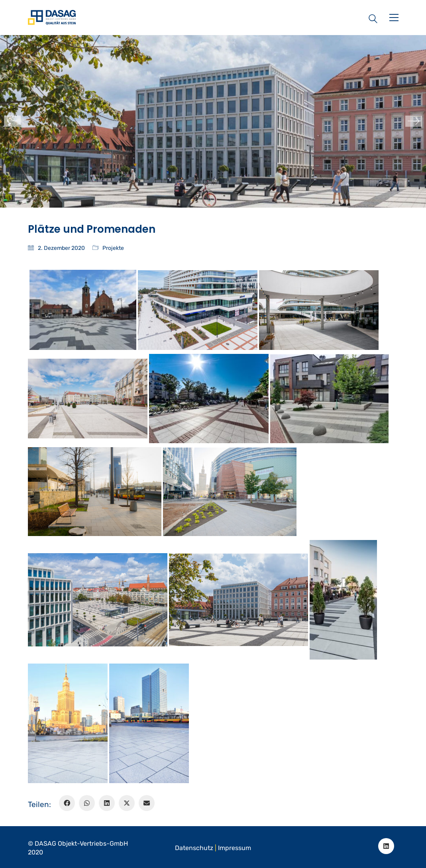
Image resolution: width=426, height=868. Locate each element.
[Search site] (373, 18)
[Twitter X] (127, 803)
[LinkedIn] (107, 803)
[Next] (414, 121)
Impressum (235, 848)
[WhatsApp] (87, 803)
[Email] (147, 803)
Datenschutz (194, 848)
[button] (394, 18)
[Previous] (12, 121)
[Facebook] (67, 803)
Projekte (113, 248)
